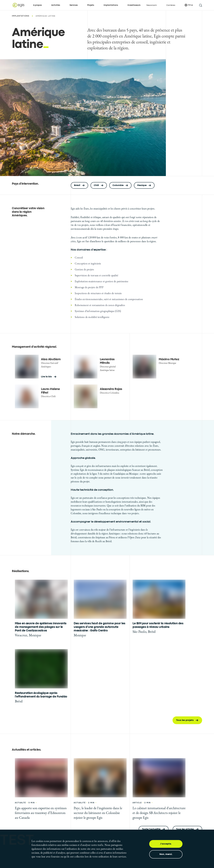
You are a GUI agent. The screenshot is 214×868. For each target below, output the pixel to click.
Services (74, 5)
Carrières (171, 5)
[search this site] (200, 5)
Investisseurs (134, 5)
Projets (91, 5)
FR (189, 5)
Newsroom (152, 5)
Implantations (111, 5)
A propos (37, 5)
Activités (56, 5)
